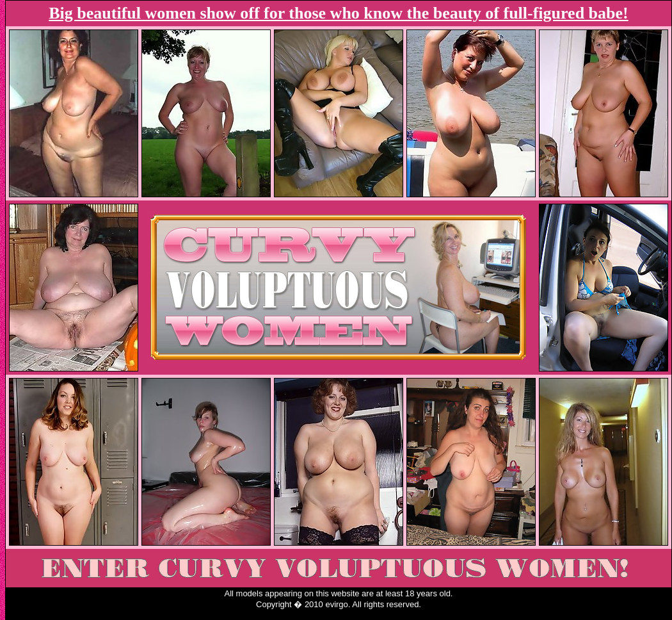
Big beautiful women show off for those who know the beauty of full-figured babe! (338, 13)
